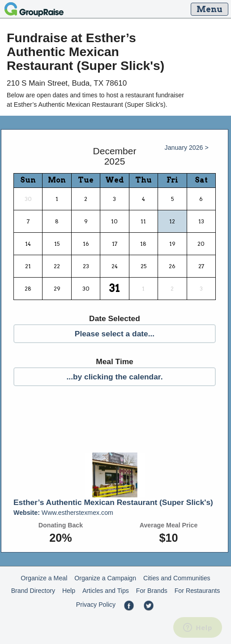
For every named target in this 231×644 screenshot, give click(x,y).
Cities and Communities (177, 578)
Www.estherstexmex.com (63, 513)
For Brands (152, 591)
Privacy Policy (96, 605)
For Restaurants (197, 591)
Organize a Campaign (105, 578)
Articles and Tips (106, 591)
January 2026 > (187, 148)
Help (69, 591)
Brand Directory (33, 591)
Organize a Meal (44, 578)
